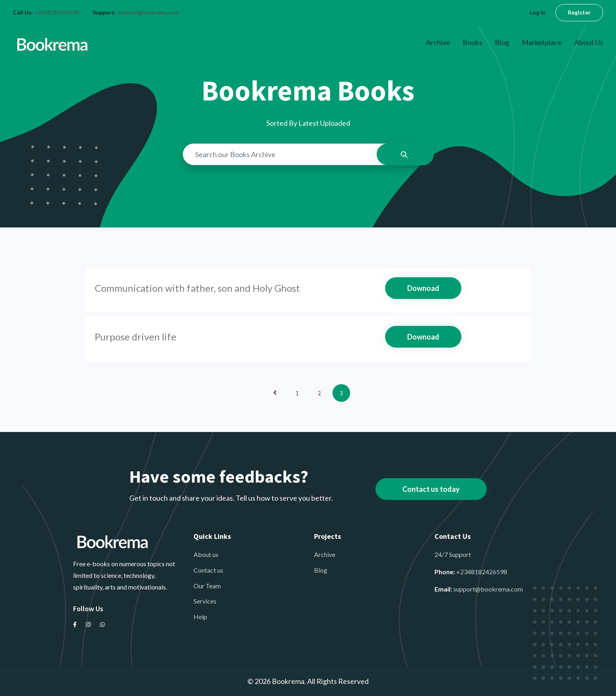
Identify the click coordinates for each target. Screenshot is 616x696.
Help (200, 617)
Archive (438, 42)
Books (472, 42)
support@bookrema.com (148, 12)
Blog (502, 42)
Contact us (208, 570)
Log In (537, 12)
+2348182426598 (57, 12)
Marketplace (542, 42)
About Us (589, 42)
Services (205, 601)
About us (206, 554)
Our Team (207, 586)
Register (579, 12)
